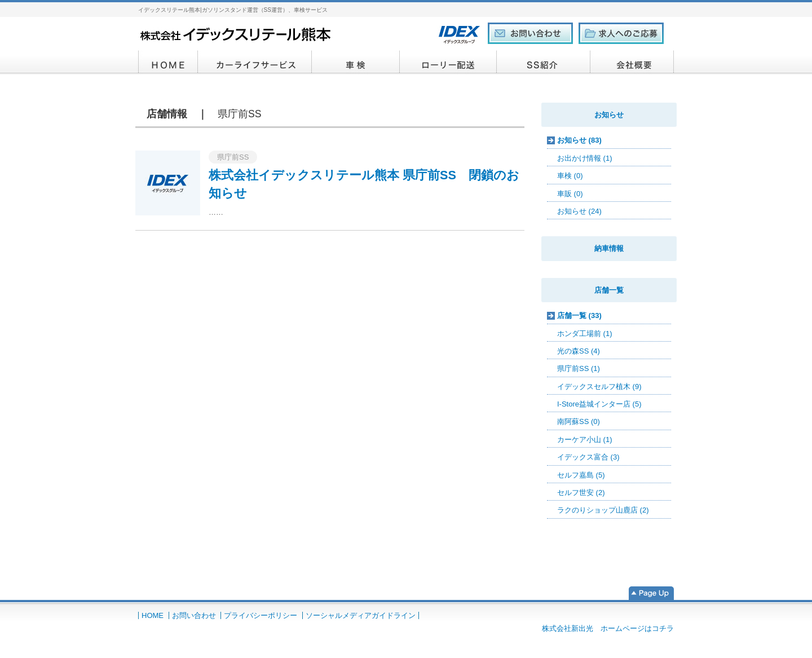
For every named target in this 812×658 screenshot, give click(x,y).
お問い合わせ (194, 615)
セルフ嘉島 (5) (581, 475)
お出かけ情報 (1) (585, 158)
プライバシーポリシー (261, 615)
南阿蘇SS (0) (579, 421)
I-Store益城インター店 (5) (599, 404)
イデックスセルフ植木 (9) (599, 387)
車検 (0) (570, 176)
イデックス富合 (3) (588, 457)
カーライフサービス (255, 63)
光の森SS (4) (579, 351)
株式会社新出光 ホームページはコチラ (608, 628)
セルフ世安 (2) (581, 493)
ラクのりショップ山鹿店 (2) (603, 510)
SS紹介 (544, 63)
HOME (168, 63)
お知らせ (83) (579, 140)
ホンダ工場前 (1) (585, 334)
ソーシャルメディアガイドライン (361, 615)
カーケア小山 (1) (585, 440)
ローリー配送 (448, 63)
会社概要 (632, 63)
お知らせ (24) (579, 211)
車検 (356, 63)
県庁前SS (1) (579, 368)
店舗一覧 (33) (579, 315)
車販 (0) (570, 194)
